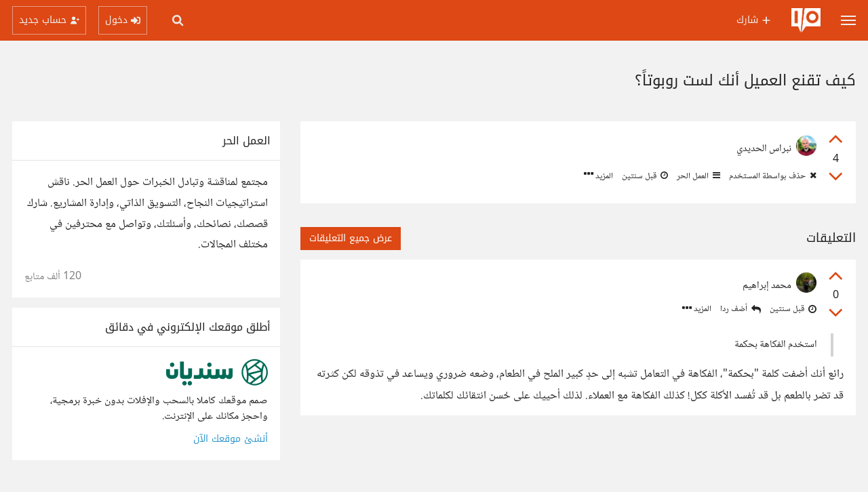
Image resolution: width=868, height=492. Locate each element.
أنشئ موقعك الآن (231, 439)
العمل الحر (697, 176)
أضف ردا (741, 309)
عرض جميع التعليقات (351, 238)
